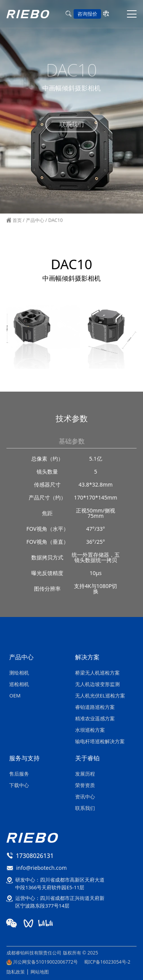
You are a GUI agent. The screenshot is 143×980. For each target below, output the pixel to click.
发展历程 (85, 774)
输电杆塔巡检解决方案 (100, 741)
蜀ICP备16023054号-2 (107, 962)
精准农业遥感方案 (95, 718)
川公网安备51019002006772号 (45, 962)
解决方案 (87, 658)
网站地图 (40, 972)
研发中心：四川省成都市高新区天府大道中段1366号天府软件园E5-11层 (60, 884)
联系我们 (72, 123)
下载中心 (19, 785)
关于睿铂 (87, 759)
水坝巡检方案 (90, 730)
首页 (16, 220)
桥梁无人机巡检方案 (97, 673)
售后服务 (19, 774)
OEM (15, 696)
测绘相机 (19, 673)
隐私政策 (16, 972)
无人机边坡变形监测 (97, 684)
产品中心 (35, 220)
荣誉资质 (85, 785)
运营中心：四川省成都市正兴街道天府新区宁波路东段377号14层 (60, 902)
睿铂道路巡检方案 (95, 707)
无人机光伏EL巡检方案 (100, 696)
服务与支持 (24, 759)
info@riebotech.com (41, 868)
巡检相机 (19, 684)
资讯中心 (85, 797)
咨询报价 (87, 14)
